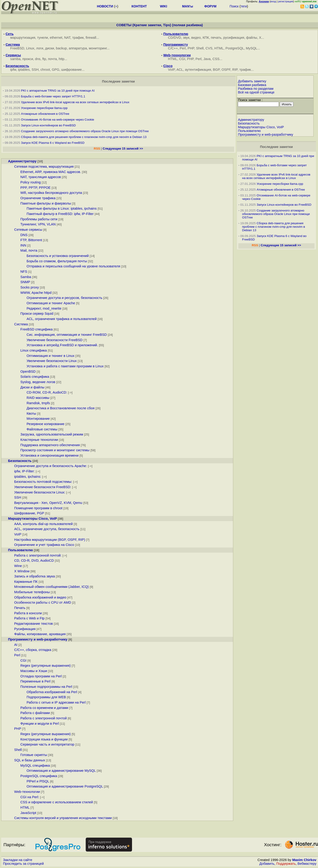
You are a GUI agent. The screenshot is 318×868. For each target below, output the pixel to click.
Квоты (31, 413)
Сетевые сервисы (28, 230)
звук (186, 38)
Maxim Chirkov (304, 860)
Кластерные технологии (39, 440)
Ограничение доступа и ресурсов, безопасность (65, 298)
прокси (28, 59)
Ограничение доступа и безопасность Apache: (50, 466)
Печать (20, 608)
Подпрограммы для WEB (46, 697)
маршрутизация (23, 38)
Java (207, 59)
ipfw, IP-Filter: (24, 471)
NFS (24, 272)
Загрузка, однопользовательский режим (52, 434)
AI (16, 645)
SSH (35, 70)
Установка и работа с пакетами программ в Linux (65, 366)
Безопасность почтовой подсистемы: (43, 482)
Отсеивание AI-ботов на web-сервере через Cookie (58, 120)
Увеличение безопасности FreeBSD (55, 340)
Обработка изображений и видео (40, 597)
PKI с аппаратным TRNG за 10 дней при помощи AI (58, 91)
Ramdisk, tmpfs (38, 403)
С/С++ (173, 48)
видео (196, 38)
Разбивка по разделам (256, 89)
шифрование (71, 70)
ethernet (56, 38)
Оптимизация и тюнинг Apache (51, 303)
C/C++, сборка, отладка (33, 650)
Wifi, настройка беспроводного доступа (51, 193)
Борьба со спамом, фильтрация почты (57, 261)
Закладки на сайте (18, 860)
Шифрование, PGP (29, 513)
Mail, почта (29, 250)
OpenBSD (28, 372)
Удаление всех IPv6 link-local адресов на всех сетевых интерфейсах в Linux (75, 102)
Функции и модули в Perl (40, 724)
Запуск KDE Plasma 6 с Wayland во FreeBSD (53, 143)
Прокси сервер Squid (37, 314)
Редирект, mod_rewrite (44, 308)
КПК (206, 38)
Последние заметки (276, 147)
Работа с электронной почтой (44, 718)
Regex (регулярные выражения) (46, 666)
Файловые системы (42, 429)
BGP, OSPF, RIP (225, 70)
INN (23, 245)
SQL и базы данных (30, 760)
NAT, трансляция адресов (41, 177)
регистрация (286, 1)
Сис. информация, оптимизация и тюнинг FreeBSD (67, 335)
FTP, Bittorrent (31, 240)
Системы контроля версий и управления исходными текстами (63, 818)
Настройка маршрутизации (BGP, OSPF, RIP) (50, 540)
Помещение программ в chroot (38, 508)
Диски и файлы (32, 387)
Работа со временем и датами (44, 708)
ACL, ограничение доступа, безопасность (47, 529)
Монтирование (38, 419)
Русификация (25, 629)
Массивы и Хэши (34, 671)
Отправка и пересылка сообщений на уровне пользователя (74, 266)
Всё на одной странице (256, 92)
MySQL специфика (35, 766)
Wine (18, 566)
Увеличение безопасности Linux (52, 361)
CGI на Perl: (30, 797)
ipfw (13, 70)
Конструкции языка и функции (44, 739)
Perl (183, 48)
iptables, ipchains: (28, 477)
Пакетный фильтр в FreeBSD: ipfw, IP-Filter (60, 214)
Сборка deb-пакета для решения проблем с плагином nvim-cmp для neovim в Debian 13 (84, 137)
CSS (216, 59)
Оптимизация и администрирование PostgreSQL (65, 786)
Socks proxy (30, 287)
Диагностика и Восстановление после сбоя (61, 408)
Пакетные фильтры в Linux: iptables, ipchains (62, 208)
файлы (252, 38)
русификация (234, 38)
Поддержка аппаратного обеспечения (50, 445)
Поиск (234, 6)
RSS (97, 149)
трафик (78, 38)
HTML (219, 48)
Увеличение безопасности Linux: (40, 492)
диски (50, 48)
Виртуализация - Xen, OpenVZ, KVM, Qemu (48, 503)
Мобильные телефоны (32, 592)
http (62, 59)
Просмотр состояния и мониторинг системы (55, 450)
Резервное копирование (46, 424)
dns (38, 59)
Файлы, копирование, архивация (40, 634)
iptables (24, 70)
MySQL (252, 48)
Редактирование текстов (33, 624)
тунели (43, 38)
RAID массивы (38, 398)
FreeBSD (17, 48)
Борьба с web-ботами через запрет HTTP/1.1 (53, 96)
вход (273, 1)
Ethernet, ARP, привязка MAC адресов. (51, 172)
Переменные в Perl (35, 681)
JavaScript (28, 813)
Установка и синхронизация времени (49, 455)
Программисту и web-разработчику (38, 639)
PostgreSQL (235, 48)
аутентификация (198, 70)
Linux (30, 48)
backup (61, 48)
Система (21, 324)
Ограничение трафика (38, 198)
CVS (209, 48)
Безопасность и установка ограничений (58, 256)
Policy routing (31, 182)
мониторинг (98, 48)
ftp (44, 59)
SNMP (25, 282)
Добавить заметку (252, 81)
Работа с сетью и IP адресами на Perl (56, 702)
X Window (22, 571)
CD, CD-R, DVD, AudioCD (34, 561)
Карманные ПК (26, 582)
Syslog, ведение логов (38, 382)
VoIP (171, 70)
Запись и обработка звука (35, 576)
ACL (180, 70)
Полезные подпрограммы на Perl (46, 687)
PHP (191, 48)
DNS (24, 235)
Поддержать (286, 864)
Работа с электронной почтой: (38, 555)
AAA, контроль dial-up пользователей (43, 524)
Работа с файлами (35, 713)
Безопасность (20, 461)
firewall (91, 38)
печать (216, 38)
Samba (26, 277)
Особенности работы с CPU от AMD (43, 602)
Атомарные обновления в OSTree (45, 114)
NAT (67, 38)
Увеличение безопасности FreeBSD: (43, 487)
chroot (45, 70)
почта (52, 59)
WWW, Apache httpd (36, 293)
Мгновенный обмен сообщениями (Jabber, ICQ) (51, 587)
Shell (200, 48)
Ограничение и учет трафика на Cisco (44, 545)
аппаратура (78, 48)
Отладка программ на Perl (41, 676)
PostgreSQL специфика (39, 776)
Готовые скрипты (34, 755)
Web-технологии (27, 792)
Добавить (267, 864)
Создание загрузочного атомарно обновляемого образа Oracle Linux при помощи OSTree (85, 131)
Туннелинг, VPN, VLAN (38, 224)
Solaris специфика (35, 377)
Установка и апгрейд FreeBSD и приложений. (62, 345)
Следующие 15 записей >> (123, 149)
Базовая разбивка (252, 85)
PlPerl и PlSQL (38, 781)
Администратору (22, 161)
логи (40, 48)
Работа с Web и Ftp (29, 618)
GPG (56, 70)
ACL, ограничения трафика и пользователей (62, 319)
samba (15, 59)
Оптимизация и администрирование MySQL (61, 771)
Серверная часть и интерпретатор (47, 744)
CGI (182, 59)
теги (244, 6)
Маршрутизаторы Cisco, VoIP (33, 519)
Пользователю (20, 550)
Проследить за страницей (23, 864)
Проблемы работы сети (39, 219)
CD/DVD (174, 38)
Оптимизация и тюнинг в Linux (51, 356)
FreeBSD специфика (36, 329)
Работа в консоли (28, 613)
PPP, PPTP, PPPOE (36, 188)
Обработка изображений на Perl (52, 692)
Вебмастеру (307, 864)
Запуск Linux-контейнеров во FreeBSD (49, 125)
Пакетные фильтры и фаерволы (46, 203)
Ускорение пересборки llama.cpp (44, 108)
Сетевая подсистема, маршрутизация (44, 167)
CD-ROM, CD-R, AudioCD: (47, 392)
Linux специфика (34, 350)
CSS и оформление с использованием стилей (57, 802)
